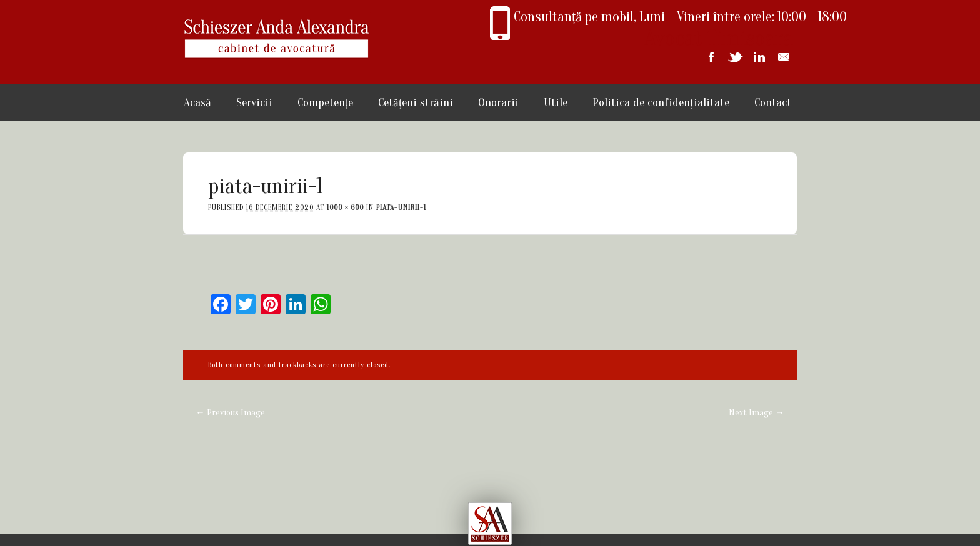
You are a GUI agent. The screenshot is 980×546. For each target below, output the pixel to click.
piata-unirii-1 (401, 207)
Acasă (197, 102)
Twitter (735, 57)
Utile (556, 102)
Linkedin (759, 57)
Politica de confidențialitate (661, 102)
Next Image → (756, 413)
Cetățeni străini (416, 102)
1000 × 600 (345, 207)
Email (784, 57)
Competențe (325, 102)
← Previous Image (230, 413)
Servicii (254, 102)
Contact (773, 102)
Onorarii (498, 102)
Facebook (711, 57)
